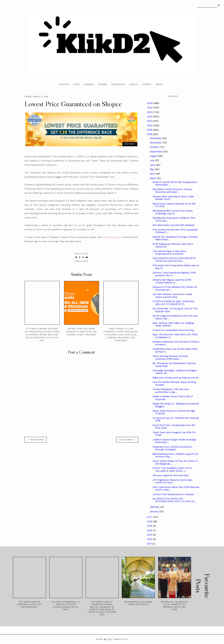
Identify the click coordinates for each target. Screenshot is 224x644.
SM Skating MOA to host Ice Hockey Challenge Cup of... (173, 212)
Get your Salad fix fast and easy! (171, 475)
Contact (147, 84)
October (155, 147)
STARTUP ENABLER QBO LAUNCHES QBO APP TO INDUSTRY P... (173, 303)
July (152, 160)
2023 (150, 112)
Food (76, 84)
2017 (150, 517)
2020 (150, 125)
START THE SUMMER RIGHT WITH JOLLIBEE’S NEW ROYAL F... (172, 470)
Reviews (102, 84)
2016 (150, 521)
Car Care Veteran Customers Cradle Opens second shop (172, 296)
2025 (150, 103)
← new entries (36, 440)
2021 (150, 121)
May (152, 169)
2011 (150, 544)
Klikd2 (100, 639)
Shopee (85, 261)
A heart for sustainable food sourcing (173, 330)
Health (134, 84)
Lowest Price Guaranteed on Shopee (173, 494)
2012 (150, 539)
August (154, 156)
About (159, 84)
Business (89, 84)
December (156, 138)
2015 (150, 526)
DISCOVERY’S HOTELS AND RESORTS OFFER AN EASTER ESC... (174, 260)
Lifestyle (64, 84)
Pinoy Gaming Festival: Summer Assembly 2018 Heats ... (170, 358)
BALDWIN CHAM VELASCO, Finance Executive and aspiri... (173, 191)
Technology (118, 84)
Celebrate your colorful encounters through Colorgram (172, 448)
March (153, 178)
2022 (150, 117)
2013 (150, 535)
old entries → (127, 440)
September (157, 152)
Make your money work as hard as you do (176, 378)
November (156, 143)
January (154, 511)
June (153, 165)
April (153, 174)
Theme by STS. (120, 639)
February (155, 507)
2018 (150, 134)
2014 (150, 530)
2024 (150, 108)
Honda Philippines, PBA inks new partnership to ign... (171, 391)
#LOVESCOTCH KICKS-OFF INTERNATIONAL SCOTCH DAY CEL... (175, 500)
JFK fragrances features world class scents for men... (173, 481)
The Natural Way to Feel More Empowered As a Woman (169, 253)
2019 (150, 130)
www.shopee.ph (112, 237)
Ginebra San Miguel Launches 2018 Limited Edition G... (172, 281)
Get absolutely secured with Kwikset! (174, 225)
